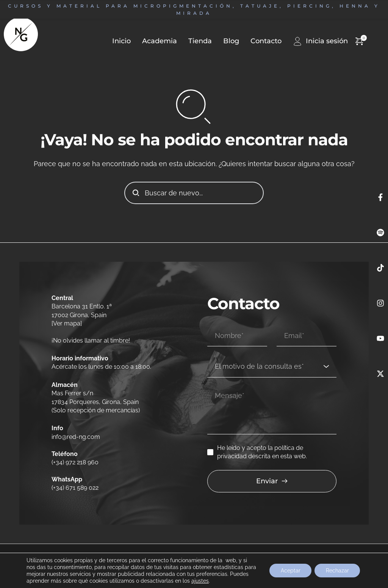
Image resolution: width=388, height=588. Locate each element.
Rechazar (337, 571)
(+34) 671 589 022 (75, 488)
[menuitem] (154, 41)
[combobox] (272, 366)
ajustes (220, 581)
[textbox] (269, 366)
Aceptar (290, 571)
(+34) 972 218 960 (75, 462)
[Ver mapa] (67, 323)
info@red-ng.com (77, 437)
